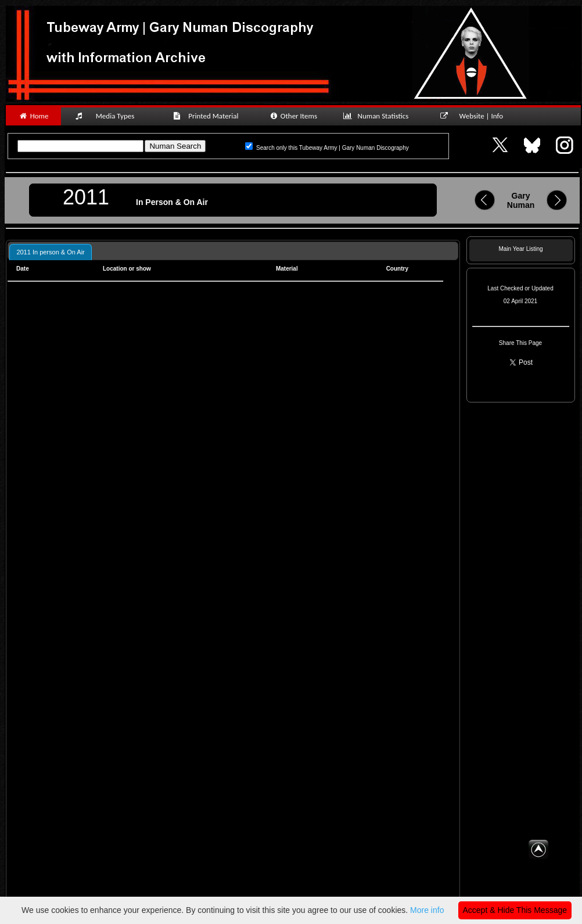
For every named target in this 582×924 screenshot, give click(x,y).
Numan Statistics (378, 116)
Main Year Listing (520, 249)
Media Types (110, 116)
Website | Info (475, 116)
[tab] (50, 252)
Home (33, 116)
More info (427, 910)
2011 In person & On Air (50, 252)
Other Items (293, 116)
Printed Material (208, 116)
